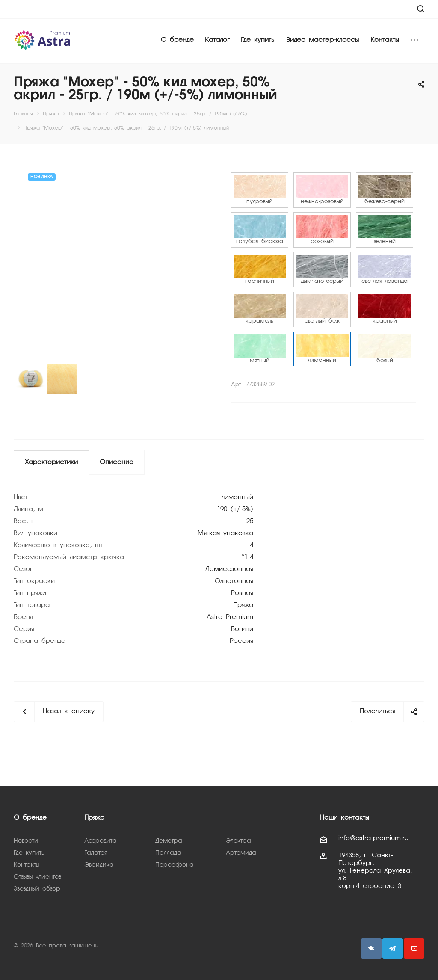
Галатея (96, 853)
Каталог (217, 40)
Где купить (257, 40)
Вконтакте (371, 948)
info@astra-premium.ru (373, 838)
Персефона (175, 865)
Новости (26, 841)
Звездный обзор (37, 889)
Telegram (393, 948)
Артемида (241, 853)
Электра (238, 841)
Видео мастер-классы (323, 40)
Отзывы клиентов (37, 877)
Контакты (385, 40)
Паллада (168, 853)
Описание (117, 462)
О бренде (177, 40)
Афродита (101, 841)
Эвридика (99, 865)
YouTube (414, 948)
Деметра (169, 841)
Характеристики (51, 462)
